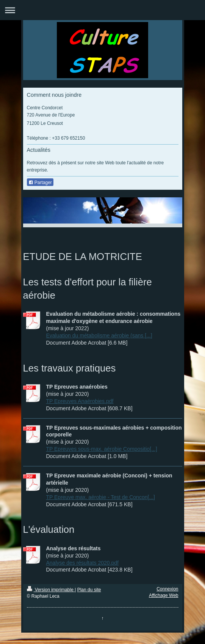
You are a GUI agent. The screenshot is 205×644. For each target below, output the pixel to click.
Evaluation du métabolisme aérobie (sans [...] (99, 335)
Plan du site (89, 590)
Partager (40, 183)
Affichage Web (164, 595)
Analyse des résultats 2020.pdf (82, 563)
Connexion (167, 589)
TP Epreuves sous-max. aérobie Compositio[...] (102, 449)
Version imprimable (51, 590)
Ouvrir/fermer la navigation (102, 10)
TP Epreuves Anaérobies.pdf (80, 401)
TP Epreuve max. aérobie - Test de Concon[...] (101, 497)
